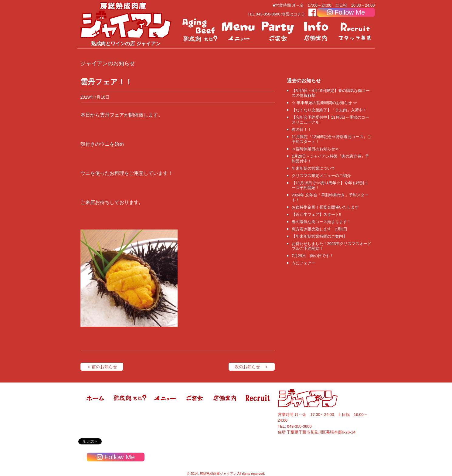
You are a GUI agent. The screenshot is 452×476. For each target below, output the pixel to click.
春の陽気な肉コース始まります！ (321, 222)
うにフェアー (304, 263)
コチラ (299, 14)
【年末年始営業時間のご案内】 (319, 236)
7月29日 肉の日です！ (313, 256)
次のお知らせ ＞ (252, 367)
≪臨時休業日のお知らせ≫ (315, 149)
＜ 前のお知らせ (102, 367)
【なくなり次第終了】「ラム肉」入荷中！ (329, 110)
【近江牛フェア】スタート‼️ (316, 214)
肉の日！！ (302, 129)
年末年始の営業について (313, 168)
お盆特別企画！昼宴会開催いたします (325, 207)
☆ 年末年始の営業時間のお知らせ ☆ (324, 103)
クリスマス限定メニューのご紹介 (321, 176)
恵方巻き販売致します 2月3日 (319, 229)
